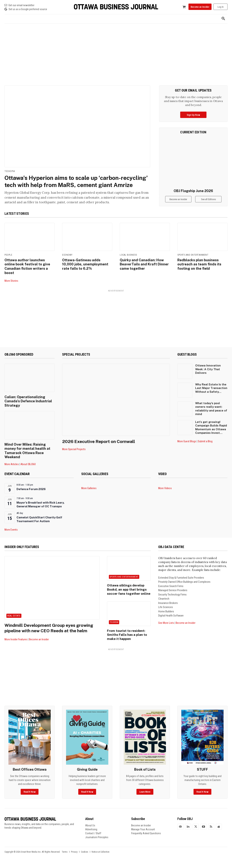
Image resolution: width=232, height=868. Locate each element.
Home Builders (166, 615)
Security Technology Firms (172, 598)
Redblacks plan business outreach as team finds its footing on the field (199, 270)
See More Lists (166, 627)
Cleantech (164, 602)
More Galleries (89, 492)
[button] (223, 19)
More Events (11, 533)
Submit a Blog (205, 446)
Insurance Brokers (168, 607)
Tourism (114, 625)
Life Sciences (166, 611)
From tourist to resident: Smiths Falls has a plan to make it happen (125, 638)
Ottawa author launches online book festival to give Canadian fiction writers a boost (27, 272)
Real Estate (14, 619)
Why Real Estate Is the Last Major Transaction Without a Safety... (211, 393)
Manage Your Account (143, 833)
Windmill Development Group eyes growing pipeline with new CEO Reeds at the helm (51, 632)
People (8, 261)
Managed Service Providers (173, 594)
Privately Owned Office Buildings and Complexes (184, 586)
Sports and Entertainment (193, 261)
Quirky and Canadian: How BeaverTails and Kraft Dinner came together (144, 270)
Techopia (10, 171)
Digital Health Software (171, 619)
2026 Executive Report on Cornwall (100, 446)
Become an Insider (39, 643)
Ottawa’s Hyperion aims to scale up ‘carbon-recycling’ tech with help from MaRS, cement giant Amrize (76, 185)
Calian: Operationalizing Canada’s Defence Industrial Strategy (28, 406)
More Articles (12, 468)
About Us (90, 829)
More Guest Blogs (187, 446)
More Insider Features (16, 643)
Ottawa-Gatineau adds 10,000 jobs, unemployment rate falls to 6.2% (87, 270)
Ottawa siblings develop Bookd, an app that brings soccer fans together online (127, 593)
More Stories (11, 286)
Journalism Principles (97, 841)
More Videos (165, 492)
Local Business (128, 261)
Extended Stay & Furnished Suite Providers (181, 581)
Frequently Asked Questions (146, 837)
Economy (67, 261)
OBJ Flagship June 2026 (193, 191)
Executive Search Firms (171, 590)
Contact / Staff (93, 837)
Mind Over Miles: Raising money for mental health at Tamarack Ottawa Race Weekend (27, 455)
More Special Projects (74, 454)
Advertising (91, 833)
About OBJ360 (28, 468)
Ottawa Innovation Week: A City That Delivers (208, 374)
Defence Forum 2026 (31, 493)
